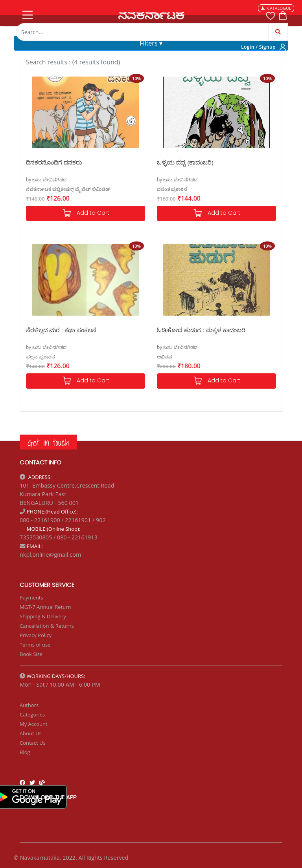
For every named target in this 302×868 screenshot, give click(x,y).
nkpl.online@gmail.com (50, 555)
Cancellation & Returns (47, 626)
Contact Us (33, 743)
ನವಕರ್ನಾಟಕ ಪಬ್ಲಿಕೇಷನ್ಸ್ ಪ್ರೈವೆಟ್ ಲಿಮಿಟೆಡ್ (68, 189)
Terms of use (35, 645)
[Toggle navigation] (27, 13)
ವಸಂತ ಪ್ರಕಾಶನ (172, 189)
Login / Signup (258, 47)
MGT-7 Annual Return (45, 607)
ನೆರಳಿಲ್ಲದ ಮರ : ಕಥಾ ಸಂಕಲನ (61, 330)
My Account (34, 724)
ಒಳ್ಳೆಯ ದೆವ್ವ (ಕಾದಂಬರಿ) (185, 162)
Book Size (31, 654)
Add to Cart (86, 213)
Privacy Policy (36, 635)
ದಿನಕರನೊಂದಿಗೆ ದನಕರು (54, 162)
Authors (29, 705)
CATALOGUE (276, 8)
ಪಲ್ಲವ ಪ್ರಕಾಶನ (41, 357)
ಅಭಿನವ (165, 357)
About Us (31, 733)
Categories (32, 715)
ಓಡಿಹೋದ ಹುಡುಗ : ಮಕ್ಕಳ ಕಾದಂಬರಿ (201, 330)
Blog (25, 752)
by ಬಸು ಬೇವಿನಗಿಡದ (46, 180)
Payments (31, 598)
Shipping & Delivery (43, 616)
